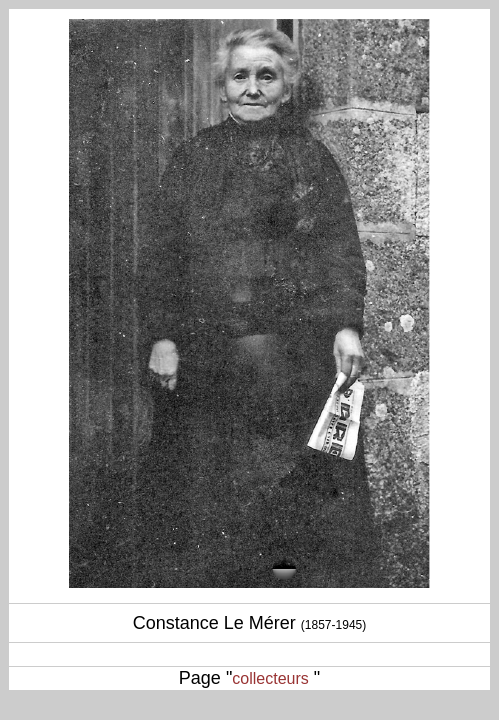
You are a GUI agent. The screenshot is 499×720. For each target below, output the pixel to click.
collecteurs (270, 678)
